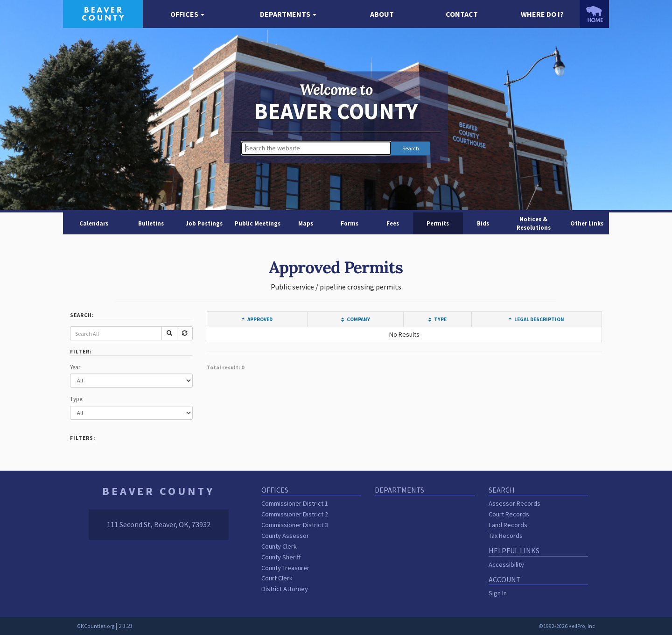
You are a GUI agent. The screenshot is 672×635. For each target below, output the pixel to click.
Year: (76, 367)
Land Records (508, 525)
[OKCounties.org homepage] (595, 14)
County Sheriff (281, 557)
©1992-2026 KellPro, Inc (567, 626)
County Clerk (279, 546)
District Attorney (285, 589)
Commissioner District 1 (295, 503)
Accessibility (506, 564)
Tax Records (506, 536)
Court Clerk (277, 578)
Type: (77, 399)
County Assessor (285, 536)
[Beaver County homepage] (103, 13)
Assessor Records (514, 503)
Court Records (509, 514)
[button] (187, 14)
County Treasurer (285, 568)
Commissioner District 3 (295, 525)
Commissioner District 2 (295, 514)
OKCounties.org (96, 626)
